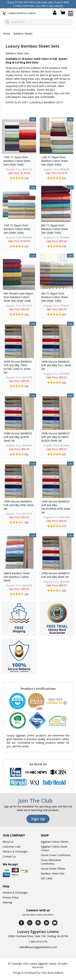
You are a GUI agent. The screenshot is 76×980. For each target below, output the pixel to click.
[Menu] (71, 16)
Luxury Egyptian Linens (43, 964)
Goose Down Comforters (56, 855)
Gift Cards (47, 878)
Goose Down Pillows (53, 869)
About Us (8, 842)
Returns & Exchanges (15, 851)
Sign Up (38, 819)
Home (7, 34)
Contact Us (9, 856)
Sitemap (8, 902)
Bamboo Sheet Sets (53, 873)
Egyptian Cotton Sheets (55, 842)
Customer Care (12, 847)
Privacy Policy (11, 897)
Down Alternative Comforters (51, 862)
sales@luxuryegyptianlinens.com (38, 947)
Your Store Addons (52, 973)
